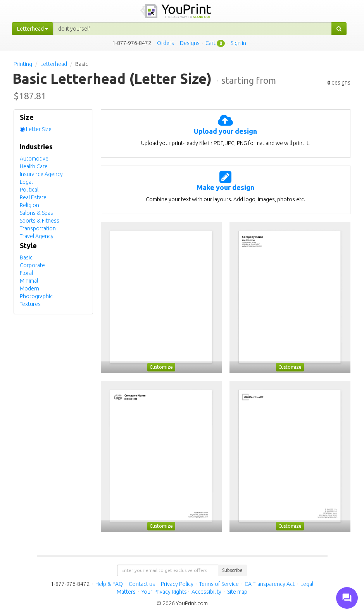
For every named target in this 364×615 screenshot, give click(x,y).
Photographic (36, 296)
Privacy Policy (177, 584)
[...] (192, 29)
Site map (237, 592)
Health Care (34, 166)
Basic (26, 257)
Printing (23, 64)
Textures (30, 304)
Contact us (142, 584)
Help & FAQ (109, 584)
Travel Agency (37, 236)
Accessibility (206, 592)
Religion (29, 205)
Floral (26, 273)
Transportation (38, 228)
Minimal (29, 281)
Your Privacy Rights (164, 592)
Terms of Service (219, 584)
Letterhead (54, 64)
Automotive (34, 159)
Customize (161, 367)
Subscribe (232, 570)
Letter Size (39, 129)
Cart (210, 43)
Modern (29, 288)
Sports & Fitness (40, 221)
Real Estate (33, 197)
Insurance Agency (41, 174)
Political (29, 190)
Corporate (32, 265)
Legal (26, 182)
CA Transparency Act (270, 584)
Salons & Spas (36, 213)
